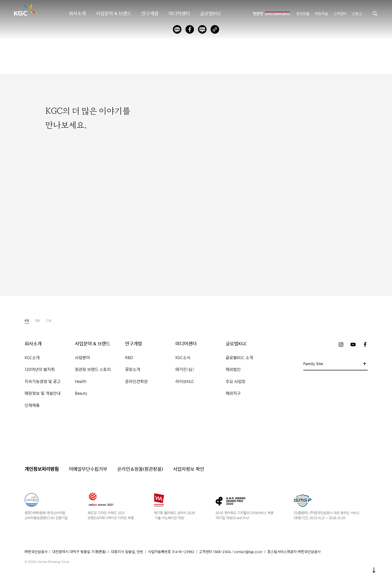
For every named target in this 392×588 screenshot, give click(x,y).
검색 (375, 14)
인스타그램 (341, 345)
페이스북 (365, 345)
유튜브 (353, 345)
